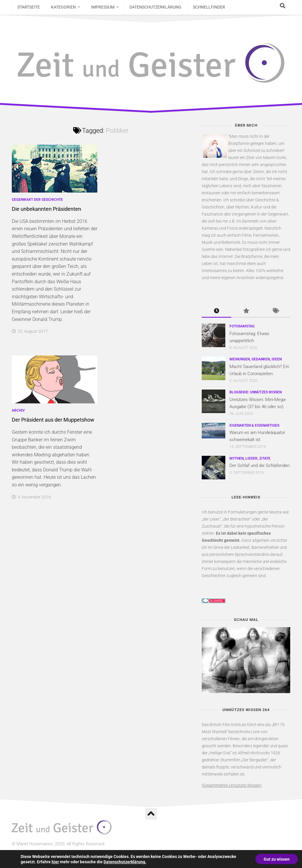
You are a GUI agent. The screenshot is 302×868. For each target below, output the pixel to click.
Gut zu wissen (276, 859)
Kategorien (61, 9)
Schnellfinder (203, 9)
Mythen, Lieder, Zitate (250, 461)
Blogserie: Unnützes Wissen (256, 395)
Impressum (100, 9)
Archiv (18, 413)
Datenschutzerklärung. (125, 862)
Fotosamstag (242, 329)
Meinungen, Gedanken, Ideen (256, 362)
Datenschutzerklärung (151, 9)
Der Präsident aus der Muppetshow (53, 423)
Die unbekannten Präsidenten (46, 212)
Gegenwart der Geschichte (37, 203)
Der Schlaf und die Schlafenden (260, 468)
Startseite (28, 9)
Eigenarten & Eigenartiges (254, 428)
